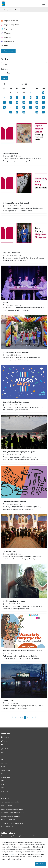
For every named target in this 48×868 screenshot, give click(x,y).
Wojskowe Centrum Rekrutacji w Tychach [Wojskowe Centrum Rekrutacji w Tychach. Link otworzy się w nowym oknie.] (13, 813)
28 (24, 112)
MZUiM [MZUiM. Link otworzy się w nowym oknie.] (3, 781)
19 (11, 107)
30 (37, 112)
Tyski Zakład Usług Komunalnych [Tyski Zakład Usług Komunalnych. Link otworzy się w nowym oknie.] (10, 816)
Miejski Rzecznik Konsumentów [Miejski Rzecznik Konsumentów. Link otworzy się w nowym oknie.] (10, 802)
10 (43, 97)
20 (17, 107)
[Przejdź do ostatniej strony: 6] (35, 717)
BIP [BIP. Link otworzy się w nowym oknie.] (2, 753)
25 (4, 112)
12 (11, 102)
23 (37, 107)
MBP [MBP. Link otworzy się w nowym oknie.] (2, 760)
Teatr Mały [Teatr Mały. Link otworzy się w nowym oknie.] (4, 763)
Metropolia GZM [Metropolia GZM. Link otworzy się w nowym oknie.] (6, 777)
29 (31, 112)
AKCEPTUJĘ (40, 864)
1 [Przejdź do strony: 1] (18, 717)
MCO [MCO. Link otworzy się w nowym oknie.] (2, 774)
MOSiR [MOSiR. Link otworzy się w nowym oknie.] (3, 788)
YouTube (5, 745)
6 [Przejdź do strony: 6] (30, 717)
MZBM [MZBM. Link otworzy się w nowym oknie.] (3, 784)
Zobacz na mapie (8, 51)
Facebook (5, 737)
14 (24, 102)
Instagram (5, 749)
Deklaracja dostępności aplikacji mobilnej (13, 823)
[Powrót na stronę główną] (3, 10)
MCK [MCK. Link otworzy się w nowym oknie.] (2, 756)
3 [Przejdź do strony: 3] (23, 717)
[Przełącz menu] (44, 4)
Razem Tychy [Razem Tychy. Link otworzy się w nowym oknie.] (5, 792)
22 (31, 107)
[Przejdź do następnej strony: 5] (32, 717)
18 (4, 107)
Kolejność (5, 69)
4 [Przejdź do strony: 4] (25, 717)
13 (17, 102)
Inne (16, 10)
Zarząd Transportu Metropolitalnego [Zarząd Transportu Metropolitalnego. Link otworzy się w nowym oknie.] (12, 809)
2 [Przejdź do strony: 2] (21, 717)
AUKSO (3, 767)
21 (24, 107)
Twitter (5, 741)
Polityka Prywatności (7, 827)
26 (11, 112)
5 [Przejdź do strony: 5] (27, 717)
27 (17, 112)
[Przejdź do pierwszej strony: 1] (13, 717)
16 (37, 102)
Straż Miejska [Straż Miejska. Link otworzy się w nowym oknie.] (5, 799)
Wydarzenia (9, 10)
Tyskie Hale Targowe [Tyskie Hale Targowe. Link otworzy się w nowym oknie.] (7, 806)
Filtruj (5, 78)
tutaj (12, 854)
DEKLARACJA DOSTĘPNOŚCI (8, 820)
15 (31, 102)
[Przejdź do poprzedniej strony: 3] (16, 717)
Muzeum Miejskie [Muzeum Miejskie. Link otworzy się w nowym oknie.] (6, 770)
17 (43, 102)
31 (43, 112)
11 (4, 102)
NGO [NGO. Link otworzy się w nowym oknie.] (2, 795)
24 (43, 107)
